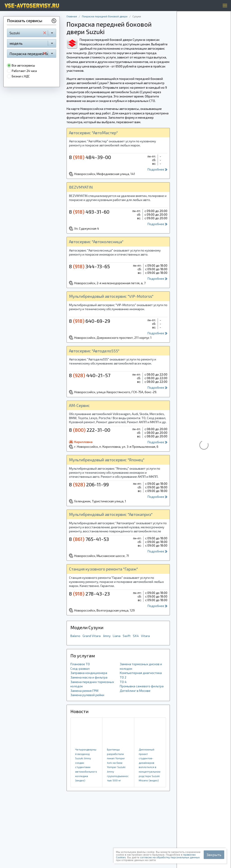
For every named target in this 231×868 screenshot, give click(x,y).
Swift (127, 636)
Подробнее (157, 169)
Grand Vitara (92, 636)
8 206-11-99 (89, 484)
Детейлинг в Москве (135, 691)
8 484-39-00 (90, 157)
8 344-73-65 (89, 266)
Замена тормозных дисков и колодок (141, 666)
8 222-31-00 (90, 430)
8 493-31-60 (89, 212)
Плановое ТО (80, 664)
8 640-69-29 (90, 321)
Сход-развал (80, 668)
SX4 (136, 636)
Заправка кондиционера (89, 673)
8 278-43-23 (89, 593)
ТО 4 (123, 682)
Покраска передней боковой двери (105, 16)
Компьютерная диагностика (141, 673)
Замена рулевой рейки (87, 695)
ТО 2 (123, 677)
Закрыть (214, 855)
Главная (72, 16)
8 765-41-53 (89, 539)
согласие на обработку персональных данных (170, 857)
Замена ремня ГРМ (84, 691)
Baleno (75, 636)
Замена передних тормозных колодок (92, 684)
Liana (117, 636)
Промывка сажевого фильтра (142, 686)
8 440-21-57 (90, 375)
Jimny (107, 636)
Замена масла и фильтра (89, 677)
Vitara (145, 636)
